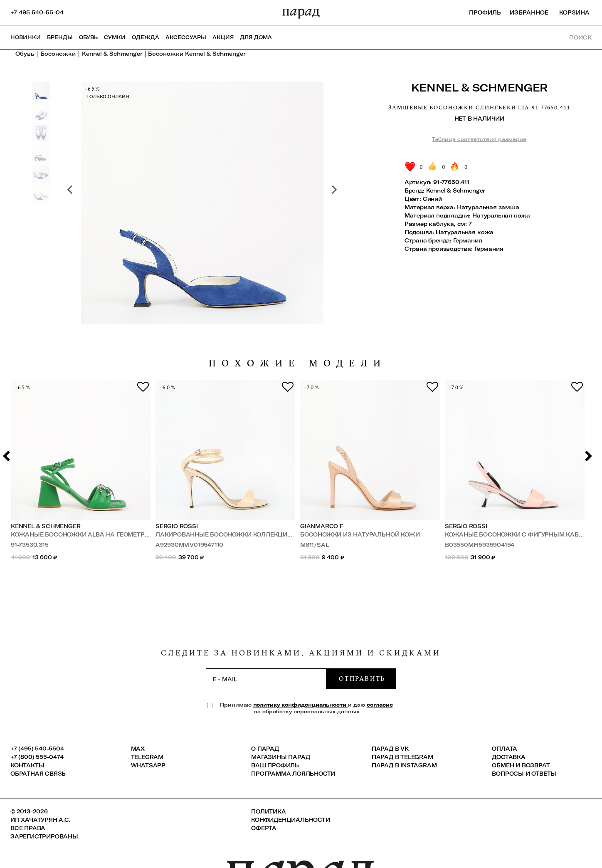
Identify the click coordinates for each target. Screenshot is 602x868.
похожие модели (298, 363)
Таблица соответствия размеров (479, 139)
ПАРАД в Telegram (402, 757)
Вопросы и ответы (524, 774)
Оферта (264, 828)
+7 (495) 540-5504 (37, 749)
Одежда (146, 37)
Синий (432, 199)
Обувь (88, 37)
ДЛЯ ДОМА (256, 37)
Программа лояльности (293, 774)
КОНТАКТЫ (27, 765)
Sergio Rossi (177, 526)
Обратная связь (38, 774)
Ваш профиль (275, 765)
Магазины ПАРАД (280, 757)
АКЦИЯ (223, 37)
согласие (380, 705)
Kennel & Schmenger (479, 88)
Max (138, 749)
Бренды (60, 37)
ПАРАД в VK (390, 749)
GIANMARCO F (322, 526)
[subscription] (266, 679)
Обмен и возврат (521, 765)
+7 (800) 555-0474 (37, 757)
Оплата (505, 749)
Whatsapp (148, 765)
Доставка (508, 757)
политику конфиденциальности (301, 705)
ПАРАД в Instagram (404, 765)
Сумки (115, 37)
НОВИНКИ (26, 37)
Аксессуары (186, 37)
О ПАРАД (265, 749)
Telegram (147, 757)
